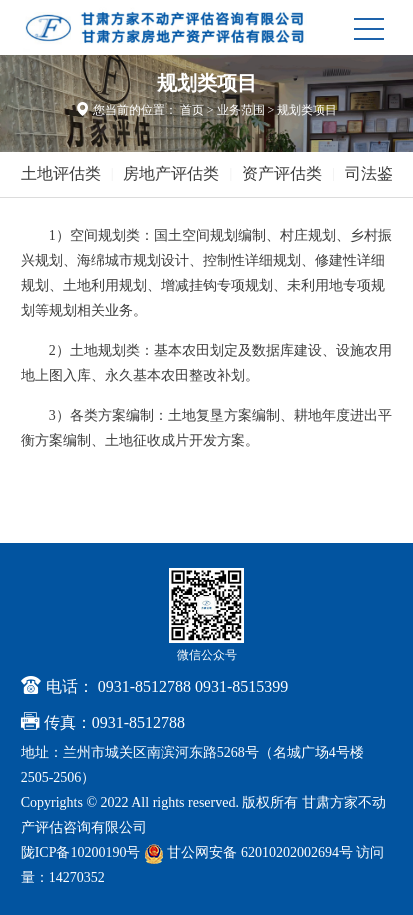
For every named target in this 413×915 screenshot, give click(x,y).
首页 (192, 110)
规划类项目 (307, 110)
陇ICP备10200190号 (81, 852)
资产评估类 (282, 173)
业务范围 (241, 110)
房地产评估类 (171, 173)
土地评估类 (61, 173)
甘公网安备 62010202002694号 (250, 852)
